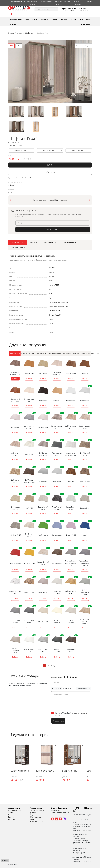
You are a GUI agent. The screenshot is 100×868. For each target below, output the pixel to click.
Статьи (32, 820)
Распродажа (86, 24)
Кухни (27, 20)
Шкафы (35, 20)
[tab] (17, 243)
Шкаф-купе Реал (70, 771)
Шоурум (17, 2)
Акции (12, 2)
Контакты (89, 2)
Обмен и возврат (36, 817)
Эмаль (88, 20)
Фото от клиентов (15, 811)
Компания (22, 2)
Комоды (13, 24)
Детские (74, 20)
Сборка (32, 815)
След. (54, 666)
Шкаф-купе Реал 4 (20, 771)
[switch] (53, 713)
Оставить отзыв (58, 721)
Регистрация (56, 811)
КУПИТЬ (50, 166)
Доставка (33, 813)
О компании (14, 809)
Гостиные (44, 20)
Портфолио (44, 2)
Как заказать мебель (37, 811)
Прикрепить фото (83, 689)
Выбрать (29, 379)
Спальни (54, 20)
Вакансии (12, 817)
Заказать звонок (69, 11)
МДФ (81, 20)
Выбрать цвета (50, 173)
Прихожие (64, 20)
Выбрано (15, 379)
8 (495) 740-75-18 (69, 9)
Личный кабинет (59, 809)
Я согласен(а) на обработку (71, 714)
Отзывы (28, 2)
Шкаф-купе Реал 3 (46, 771)
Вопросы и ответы (36, 822)
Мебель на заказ (16, 20)
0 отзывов (19, 146)
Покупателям (52, 2)
